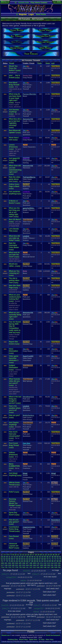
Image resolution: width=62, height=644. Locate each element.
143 (34, 567)
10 (16, 555)
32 (12, 557)
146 (45, 567)
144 (38, 567)
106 (24, 563)
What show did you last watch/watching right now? (15, 169)
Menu (5, 2)
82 (17, 561)
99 (60, 561)
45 (45, 557)
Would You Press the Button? (13, 68)
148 (52, 567)
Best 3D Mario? (15, 220)
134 (2, 567)
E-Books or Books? (13, 202)
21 (43, 555)
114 (52, 563)
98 (58, 561)
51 (60, 557)
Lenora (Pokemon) (13, 146)
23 (48, 555)
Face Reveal (14, 536)
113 (48, 563)
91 (40, 561)
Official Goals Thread (14, 484)
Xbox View (50, 639)
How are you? (14, 415)
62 (27, 559)
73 (55, 559)
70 (47, 559)
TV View (41, 639)
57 (14, 559)
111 (41, 563)
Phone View (23, 639)
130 (48, 565)
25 (53, 555)
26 (56, 555)
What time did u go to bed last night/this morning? (15, 122)
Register (23, 14)
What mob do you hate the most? (14, 255)
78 (7, 561)
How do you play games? (14, 521)
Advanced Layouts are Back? (14, 546)
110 (38, 563)
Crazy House (28, 68)
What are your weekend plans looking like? (15, 297)
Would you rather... (13, 265)
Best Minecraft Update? (15, 131)
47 (50, 557)
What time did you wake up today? (14, 238)
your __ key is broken (14, 76)
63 (30, 559)
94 (47, 561)
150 (59, 567)
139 (20, 567)
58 (17, 559)
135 (6, 567)
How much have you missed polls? (15, 434)
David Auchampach (53, 635)
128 (41, 565)
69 (45, 559)
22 (46, 555)
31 (9, 557)
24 (51, 555)
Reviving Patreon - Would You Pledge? (13, 502)
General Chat (28, 281)
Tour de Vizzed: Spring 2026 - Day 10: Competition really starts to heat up (15, 327)
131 (52, 565)
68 (42, 559)
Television (27, 168)
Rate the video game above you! (15, 179)
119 (10, 565)
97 (55, 561)
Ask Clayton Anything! (14, 424)
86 (27, 561)
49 (55, 557)
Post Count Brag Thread (14, 444)
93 (45, 561)
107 (27, 563)
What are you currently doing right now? (15, 315)
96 (52, 561)
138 (17, 567)
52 (2, 559)
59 (20, 559)
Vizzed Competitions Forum (28, 478)
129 (45, 565)
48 (52, 557)
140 (24, 567)
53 (4, 559)
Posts (39, 63)
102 (10, 563)
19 (38, 555)
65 (35, 559)
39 (30, 557)
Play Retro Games (39, 3)
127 (38, 565)
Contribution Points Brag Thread (14, 529)
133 (59, 565)
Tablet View (33, 639)
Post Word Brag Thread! (14, 84)
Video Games (28, 522)
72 (52, 559)
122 (20, 565)
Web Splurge (28, 381)
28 (2, 557)
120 (13, 565)
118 (6, 565)
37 (25, 557)
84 (22, 561)
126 (34, 565)
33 (14, 557)
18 (36, 555)
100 (2, 563)
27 (59, 555)
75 (60, 559)
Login (31, 14)
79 (9, 561)
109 (34, 563)
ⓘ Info (57, 2)
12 (21, 555)
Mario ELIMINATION (14, 465)
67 (40, 559)
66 (37, 559)
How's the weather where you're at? (15, 408)
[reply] (18, 70)
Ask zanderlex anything (15, 193)
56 (12, 559)
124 (27, 565)
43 (40, 557)
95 (50, 561)
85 (25, 561)
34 (17, 557)
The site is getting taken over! (14, 280)
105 (20, 563)
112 (45, 563)
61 (25, 559)
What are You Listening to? (14, 272)
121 (17, 565)
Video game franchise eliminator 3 (14, 358)
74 (58, 559)
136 (10, 567)
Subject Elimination (14, 366)
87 (30, 561)
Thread (12, 63)
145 (41, 567)
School (25, 368)
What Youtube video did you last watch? (15, 381)
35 (20, 557)
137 (13, 567)
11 (18, 555)
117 (2, 565)
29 (4, 557)
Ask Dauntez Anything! (14, 111)
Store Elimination (14, 350)
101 (6, 563)
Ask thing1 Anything (13, 474)
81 (14, 561)
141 (27, 567)
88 (32, 561)
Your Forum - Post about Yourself (28, 87)
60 (22, 559)
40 (32, 557)
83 (20, 561)
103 (13, 563)
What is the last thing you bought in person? (15, 400)
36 (22, 557)
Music (25, 96)
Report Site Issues (13, 343)
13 (23, 555)
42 (37, 557)
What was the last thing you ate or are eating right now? (14, 212)
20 (41, 555)
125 (31, 565)
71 (50, 559)
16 (31, 555)
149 (56, 567)
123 (24, 565)
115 (56, 563)
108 (31, 563)
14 (26, 555)
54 (7, 559)
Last (53, 63)
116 (59, 563)
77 (4, 561)
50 (58, 557)
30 (7, 557)
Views (48, 63)
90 (37, 561)
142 (31, 567)
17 (33, 555)
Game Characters (29, 147)
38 (27, 557)
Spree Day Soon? (13, 514)
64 (32, 559)
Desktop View (13, 639)
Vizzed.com (24, 3)
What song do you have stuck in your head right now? (15, 97)
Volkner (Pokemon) (13, 454)
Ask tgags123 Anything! (14, 159)
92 (42, 561)
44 (42, 557)
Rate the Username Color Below (14, 245)
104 (17, 563)
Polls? (11, 492)
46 (47, 557)
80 (12, 561)
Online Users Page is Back (14, 185)
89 (35, 561)
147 (48, 567)
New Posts (41, 14)
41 (35, 557)
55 (9, 559)
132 (56, 565)
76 (2, 561)
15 (28, 555)
